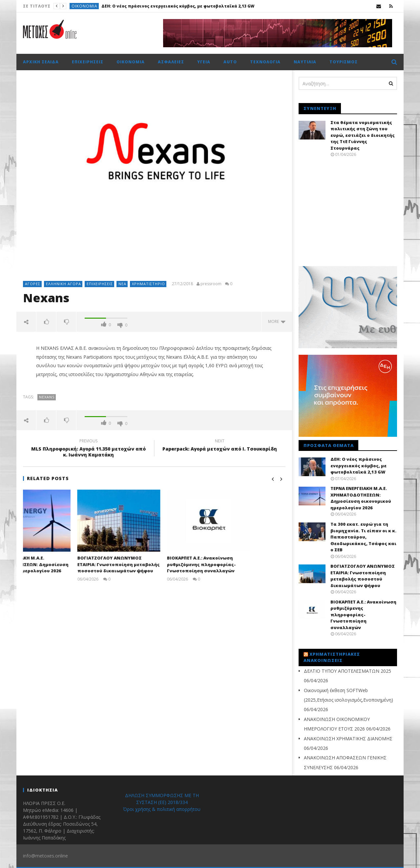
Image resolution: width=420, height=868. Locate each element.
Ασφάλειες (171, 62)
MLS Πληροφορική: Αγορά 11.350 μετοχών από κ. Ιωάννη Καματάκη (89, 449)
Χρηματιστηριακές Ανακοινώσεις (332, 657)
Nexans (47, 397)
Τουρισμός (344, 62)
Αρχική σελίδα (41, 62)
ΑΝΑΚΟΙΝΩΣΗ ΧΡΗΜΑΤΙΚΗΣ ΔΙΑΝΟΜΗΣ (348, 739)
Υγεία (204, 62)
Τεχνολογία (265, 62)
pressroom (211, 284)
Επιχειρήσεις (88, 62)
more (277, 321)
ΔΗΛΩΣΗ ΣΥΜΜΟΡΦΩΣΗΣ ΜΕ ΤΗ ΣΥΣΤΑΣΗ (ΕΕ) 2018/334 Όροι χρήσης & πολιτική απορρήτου (162, 802)
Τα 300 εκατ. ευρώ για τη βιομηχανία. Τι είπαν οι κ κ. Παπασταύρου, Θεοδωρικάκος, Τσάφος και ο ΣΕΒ (363, 537)
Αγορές (33, 284)
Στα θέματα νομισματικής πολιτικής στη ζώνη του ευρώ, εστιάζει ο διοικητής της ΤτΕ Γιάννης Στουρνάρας (363, 135)
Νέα (122, 284)
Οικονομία (84, 6)
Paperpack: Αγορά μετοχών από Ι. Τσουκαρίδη (220, 446)
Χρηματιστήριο (148, 284)
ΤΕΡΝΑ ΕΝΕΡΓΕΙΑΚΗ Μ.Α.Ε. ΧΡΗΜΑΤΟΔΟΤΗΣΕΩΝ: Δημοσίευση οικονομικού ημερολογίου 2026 (63, 564)
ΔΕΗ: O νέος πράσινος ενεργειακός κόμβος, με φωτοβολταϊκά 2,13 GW (178, 6)
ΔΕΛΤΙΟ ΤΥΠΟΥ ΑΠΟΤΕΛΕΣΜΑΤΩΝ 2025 (347, 671)
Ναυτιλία (305, 62)
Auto (230, 62)
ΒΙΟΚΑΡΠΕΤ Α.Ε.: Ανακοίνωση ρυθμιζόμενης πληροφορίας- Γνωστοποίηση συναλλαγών (237, 564)
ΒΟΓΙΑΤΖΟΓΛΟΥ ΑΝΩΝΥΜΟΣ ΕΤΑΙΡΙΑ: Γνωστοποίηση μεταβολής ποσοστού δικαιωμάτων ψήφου (154, 564)
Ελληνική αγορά (63, 284)
